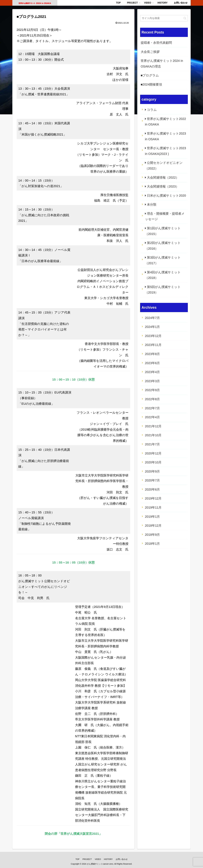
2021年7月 (152, 444)
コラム (152, 110)
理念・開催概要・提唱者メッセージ (165, 216)
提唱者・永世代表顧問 (156, 43)
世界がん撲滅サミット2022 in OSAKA (165, 122)
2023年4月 (152, 372)
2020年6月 (152, 489)
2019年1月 (152, 517)
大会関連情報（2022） (163, 178)
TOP (77, 859)
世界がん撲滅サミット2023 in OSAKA (165, 136)
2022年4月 (152, 417)
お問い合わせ (122, 859)
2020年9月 (152, 471)
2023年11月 (153, 345)
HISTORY (108, 859)
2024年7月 (152, 318)
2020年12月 (153, 453)
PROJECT (87, 859)
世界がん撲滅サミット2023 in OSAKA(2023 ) (165, 151)
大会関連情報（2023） (163, 186)
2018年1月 (152, 544)
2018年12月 (153, 526)
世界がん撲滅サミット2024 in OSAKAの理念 (162, 64)
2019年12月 (153, 498)
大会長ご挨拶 (150, 52)
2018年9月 (152, 535)
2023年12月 (153, 336)
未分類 (152, 204)
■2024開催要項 (151, 84)
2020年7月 (152, 480)
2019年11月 (153, 508)
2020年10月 (153, 462)
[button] (185, 18)
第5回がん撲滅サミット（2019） (163, 290)
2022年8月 (152, 399)
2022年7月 (152, 408)
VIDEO (98, 859)
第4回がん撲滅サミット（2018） (163, 275)
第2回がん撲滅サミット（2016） (163, 246)
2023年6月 (152, 363)
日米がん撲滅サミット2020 (166, 196)
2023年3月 (152, 381)
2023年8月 (152, 354)
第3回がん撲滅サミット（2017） (163, 260)
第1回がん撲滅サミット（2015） (163, 231)
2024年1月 (152, 327)
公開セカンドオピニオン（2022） (164, 166)
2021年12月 (153, 426)
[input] (164, 18)
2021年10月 (153, 435)
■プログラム (150, 75)
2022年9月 (152, 390)
